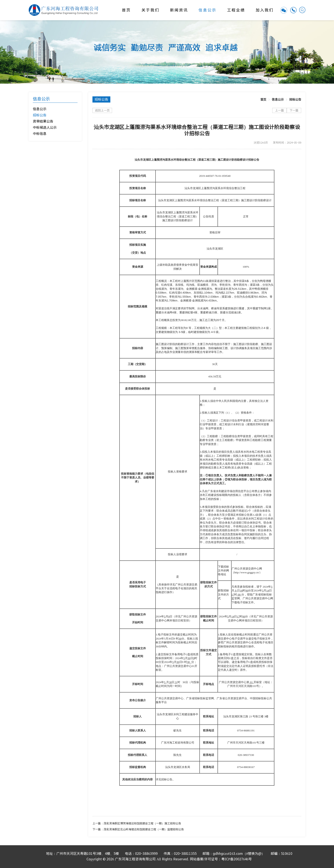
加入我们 (265, 10)
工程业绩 (236, 10)
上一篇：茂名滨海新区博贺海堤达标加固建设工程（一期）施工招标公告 (137, 823)
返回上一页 (102, 110)
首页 (126, 10)
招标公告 (295, 100)
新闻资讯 (179, 10)
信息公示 (207, 10)
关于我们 (150, 10)
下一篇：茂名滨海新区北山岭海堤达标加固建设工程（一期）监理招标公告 (138, 829)
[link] (263, 100)
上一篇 (279, 110)
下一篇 (294, 110)
